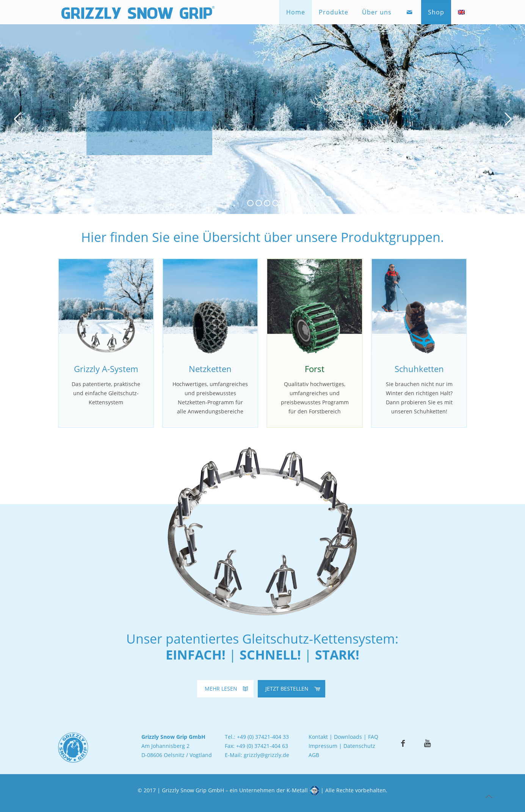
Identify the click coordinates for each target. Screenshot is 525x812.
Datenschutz (359, 746)
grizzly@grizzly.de (266, 755)
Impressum (323, 746)
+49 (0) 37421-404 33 (263, 737)
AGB (314, 755)
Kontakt (318, 737)
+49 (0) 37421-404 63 (262, 746)
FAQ (373, 737)
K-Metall (297, 790)
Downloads (348, 737)
